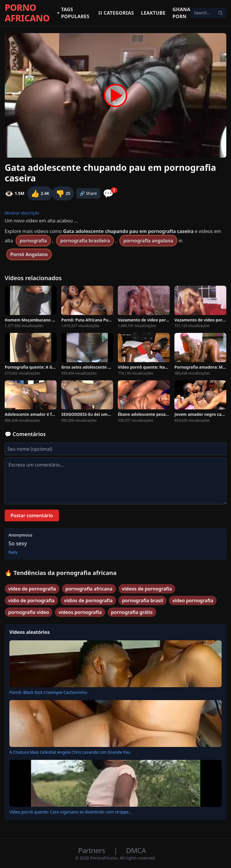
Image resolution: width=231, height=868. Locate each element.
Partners (92, 850)
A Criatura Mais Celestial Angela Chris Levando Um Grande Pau (70, 752)
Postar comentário (32, 515)
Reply (13, 552)
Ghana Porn (182, 13)
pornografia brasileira (85, 241)
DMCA (136, 850)
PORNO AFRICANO (27, 13)
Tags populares (73, 13)
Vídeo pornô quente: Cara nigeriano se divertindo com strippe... (71, 812)
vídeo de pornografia (32, 589)
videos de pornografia (147, 589)
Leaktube (153, 13)
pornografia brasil (142, 600)
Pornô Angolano (29, 254)
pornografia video (29, 612)
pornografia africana (89, 589)
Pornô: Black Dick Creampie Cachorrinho (48, 692)
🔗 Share (88, 193)
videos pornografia (80, 612)
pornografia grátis (132, 612)
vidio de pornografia (31, 600)
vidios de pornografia (88, 600)
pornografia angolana (148, 241)
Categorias (116, 13)
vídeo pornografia (193, 600)
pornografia (33, 241)
